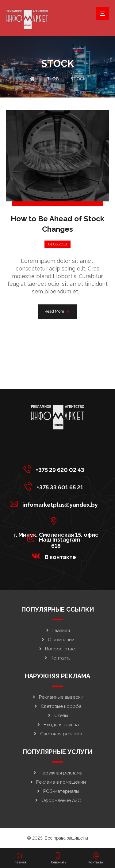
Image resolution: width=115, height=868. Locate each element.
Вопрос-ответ (57, 649)
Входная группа (58, 725)
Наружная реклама (57, 773)
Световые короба (58, 706)
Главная (58, 631)
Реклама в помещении (57, 782)
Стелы (58, 715)
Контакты (57, 658)
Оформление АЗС (58, 800)
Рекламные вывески (58, 697)
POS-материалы (58, 791)
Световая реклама (58, 734)
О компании (58, 640)
